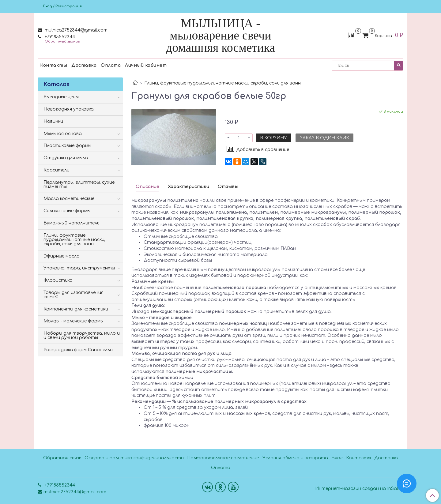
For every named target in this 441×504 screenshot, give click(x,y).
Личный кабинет (146, 65)
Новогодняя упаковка (69, 109)
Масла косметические (69, 199)
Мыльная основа (63, 134)
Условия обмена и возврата (295, 458)
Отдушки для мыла (66, 158)
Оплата (111, 65)
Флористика (58, 280)
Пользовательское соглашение (223, 458)
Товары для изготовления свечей (73, 295)
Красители (57, 170)
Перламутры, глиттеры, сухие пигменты (79, 184)
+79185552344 (59, 37)
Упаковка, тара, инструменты (79, 268)
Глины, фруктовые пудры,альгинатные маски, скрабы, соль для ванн (222, 83)
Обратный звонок (62, 41)
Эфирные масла (62, 256)
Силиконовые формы (67, 211)
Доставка (84, 65)
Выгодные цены (61, 97)
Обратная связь (62, 458)
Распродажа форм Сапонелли (78, 350)
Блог (337, 458)
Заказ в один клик (324, 138)
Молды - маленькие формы (73, 321)
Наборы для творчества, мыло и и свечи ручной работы (82, 335)
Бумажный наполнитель (71, 223)
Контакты (54, 65)
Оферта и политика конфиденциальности (134, 458)
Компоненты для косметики (76, 309)
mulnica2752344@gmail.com (75, 30)
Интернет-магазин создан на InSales (359, 489)
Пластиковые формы (67, 146)
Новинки (53, 121)
